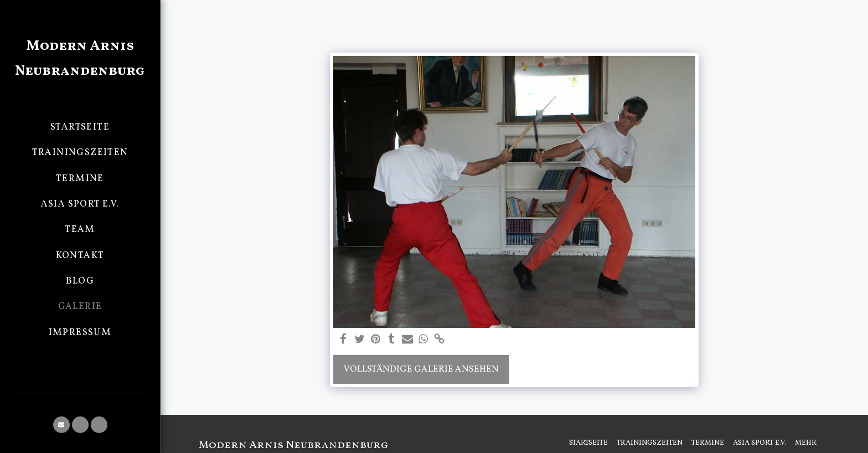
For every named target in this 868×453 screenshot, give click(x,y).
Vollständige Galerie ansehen (421, 369)
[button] (61, 425)
